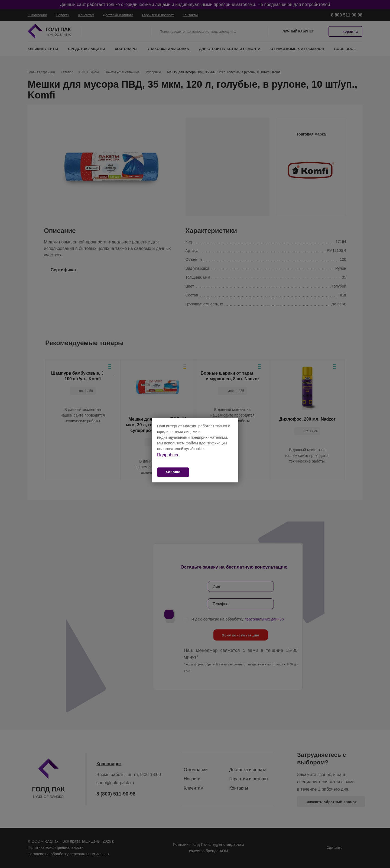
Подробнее (168, 455)
